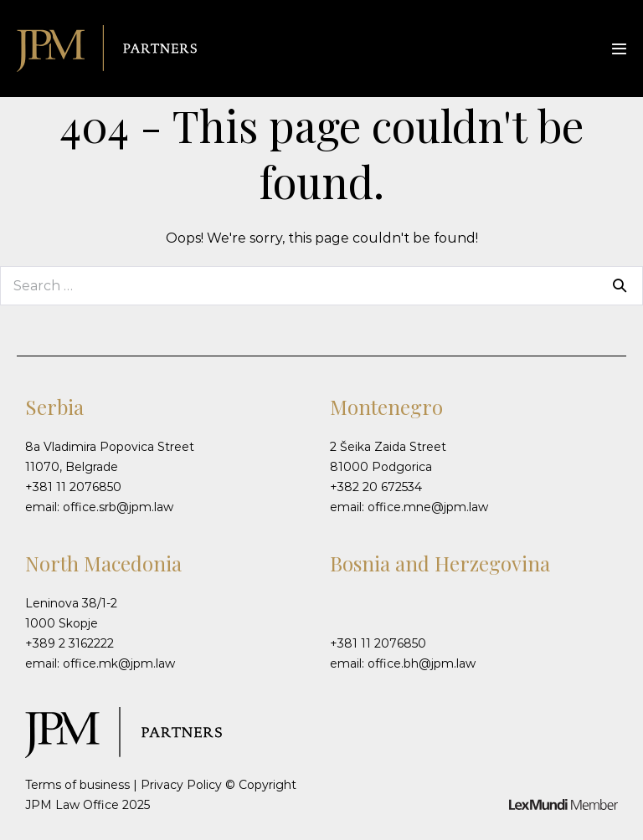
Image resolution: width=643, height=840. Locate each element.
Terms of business (77, 785)
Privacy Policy (181, 785)
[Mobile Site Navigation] (619, 49)
